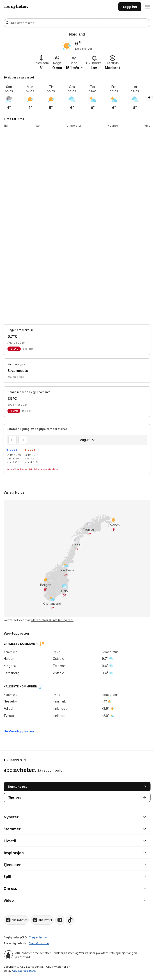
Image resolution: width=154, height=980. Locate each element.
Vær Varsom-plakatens (94, 953)
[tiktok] (70, 920)
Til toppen (15, 760)
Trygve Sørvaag (39, 937)
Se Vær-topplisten (19, 731)
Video (9, 900)
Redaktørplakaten (63, 953)
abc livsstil (42, 920)
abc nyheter (16, 920)
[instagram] (60, 920)
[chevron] (111, 817)
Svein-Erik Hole (39, 943)
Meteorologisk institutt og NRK (52, 620)
